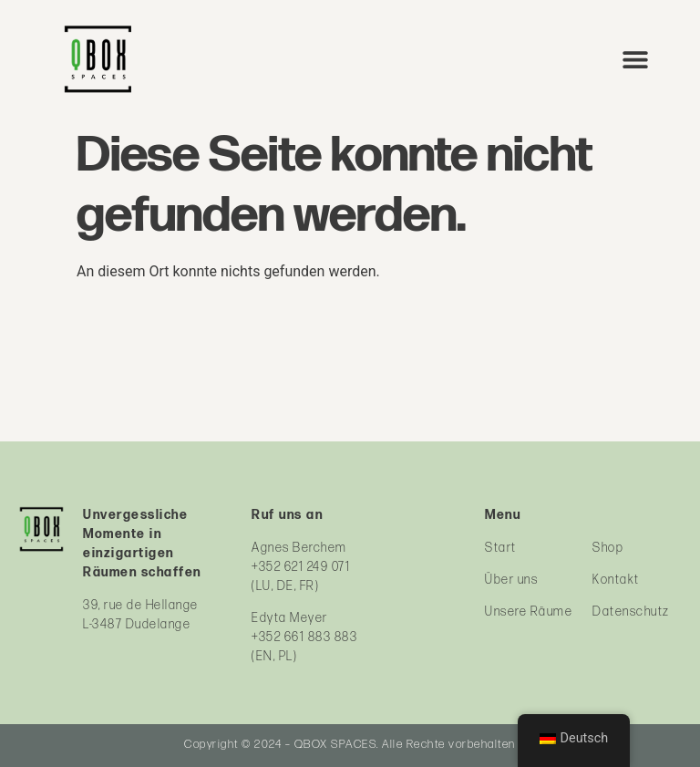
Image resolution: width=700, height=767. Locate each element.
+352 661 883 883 (304, 637)
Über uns (511, 580)
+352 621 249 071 (301, 567)
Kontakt (616, 580)
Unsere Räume (529, 612)
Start (501, 548)
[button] (636, 59)
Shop (608, 548)
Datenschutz (631, 612)
